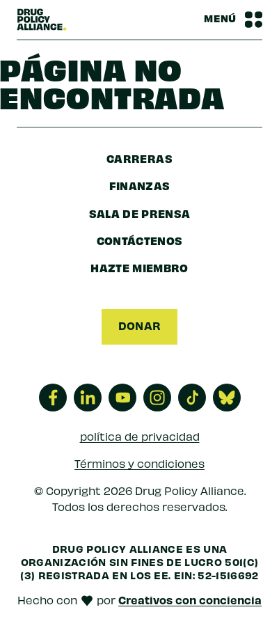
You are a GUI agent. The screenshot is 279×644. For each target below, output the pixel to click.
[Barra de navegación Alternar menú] (233, 19)
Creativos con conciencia (190, 599)
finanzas (140, 185)
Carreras (139, 158)
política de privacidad (140, 436)
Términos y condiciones (139, 463)
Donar (140, 325)
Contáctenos (140, 240)
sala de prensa (140, 213)
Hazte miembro (139, 267)
